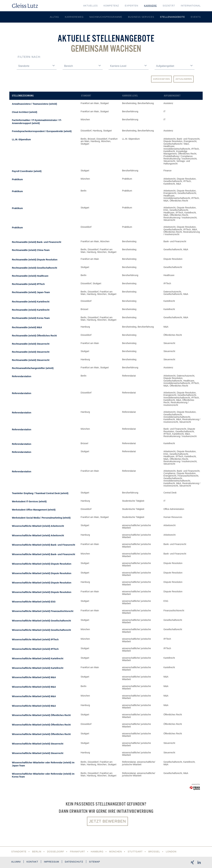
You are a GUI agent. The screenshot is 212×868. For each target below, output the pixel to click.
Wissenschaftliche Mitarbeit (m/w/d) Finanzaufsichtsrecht (43, 611)
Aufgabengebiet (172, 96)
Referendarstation (22, 376)
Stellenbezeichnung (23, 96)
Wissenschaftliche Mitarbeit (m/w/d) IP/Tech (35, 639)
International (191, 6)
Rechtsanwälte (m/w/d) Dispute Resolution (35, 260)
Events (196, 17)
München (116, 852)
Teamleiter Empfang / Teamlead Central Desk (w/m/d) (40, 493)
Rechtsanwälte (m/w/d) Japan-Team (31, 292)
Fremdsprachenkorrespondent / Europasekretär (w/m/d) (42, 131)
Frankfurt (77, 852)
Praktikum (17, 179)
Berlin (37, 852)
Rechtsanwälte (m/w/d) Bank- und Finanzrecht (37, 242)
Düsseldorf (56, 852)
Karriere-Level (130, 96)
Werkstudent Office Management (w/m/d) (34, 510)
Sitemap (95, 862)
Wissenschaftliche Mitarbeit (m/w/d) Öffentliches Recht (41, 715)
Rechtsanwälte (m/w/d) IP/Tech (28, 284)
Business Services (141, 17)
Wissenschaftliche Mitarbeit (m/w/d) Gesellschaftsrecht (41, 621)
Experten (132, 6)
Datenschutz (74, 862)
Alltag (54, 17)
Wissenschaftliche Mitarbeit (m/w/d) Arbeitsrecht (38, 526)
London (171, 852)
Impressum (52, 862)
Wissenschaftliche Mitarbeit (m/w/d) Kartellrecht (38, 658)
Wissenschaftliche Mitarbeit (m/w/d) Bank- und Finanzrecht (43, 545)
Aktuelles (91, 6)
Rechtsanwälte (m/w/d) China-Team (31, 250)
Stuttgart (135, 852)
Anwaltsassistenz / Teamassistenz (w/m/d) (34, 104)
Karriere (150, 6)
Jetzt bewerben (107, 821)
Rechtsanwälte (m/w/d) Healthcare (30, 276)
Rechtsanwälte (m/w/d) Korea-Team (31, 318)
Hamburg (97, 852)
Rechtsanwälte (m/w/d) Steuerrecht (31, 344)
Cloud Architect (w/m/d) (25, 112)
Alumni (16, 862)
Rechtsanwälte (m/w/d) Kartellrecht (31, 302)
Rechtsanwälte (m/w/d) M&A (27, 327)
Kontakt (32, 862)
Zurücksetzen (161, 79)
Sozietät (169, 6)
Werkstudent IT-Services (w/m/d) (29, 501)
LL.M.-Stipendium (21, 139)
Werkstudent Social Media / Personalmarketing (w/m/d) (41, 518)
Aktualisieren (184, 79)
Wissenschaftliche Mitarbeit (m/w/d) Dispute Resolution (42, 564)
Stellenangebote (172, 17)
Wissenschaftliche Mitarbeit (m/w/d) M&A (34, 677)
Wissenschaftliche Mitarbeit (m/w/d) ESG (34, 602)
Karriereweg (74, 17)
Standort (86, 96)
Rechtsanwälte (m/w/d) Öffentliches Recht (34, 336)
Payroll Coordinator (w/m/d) (27, 171)
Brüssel (154, 852)
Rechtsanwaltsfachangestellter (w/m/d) (33, 368)
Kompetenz (111, 6)
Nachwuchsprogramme (106, 17)
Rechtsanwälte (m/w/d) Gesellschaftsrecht (34, 268)
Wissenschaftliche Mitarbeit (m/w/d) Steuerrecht (38, 744)
